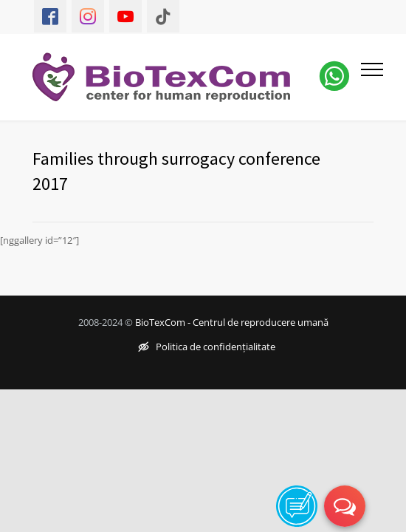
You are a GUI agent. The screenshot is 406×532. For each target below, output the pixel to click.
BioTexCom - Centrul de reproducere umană (232, 322)
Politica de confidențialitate (207, 347)
